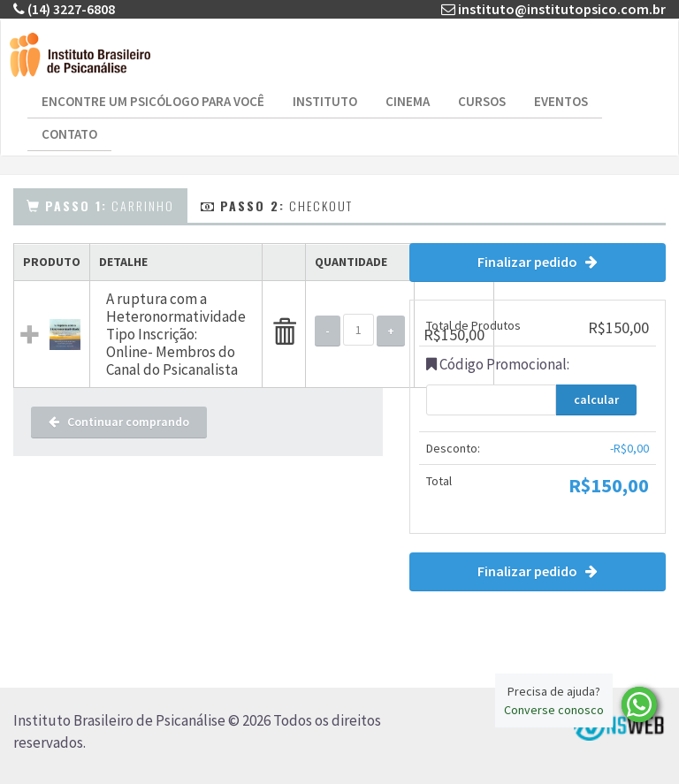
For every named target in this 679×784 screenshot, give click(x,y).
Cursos (482, 101)
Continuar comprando (119, 422)
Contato (69, 134)
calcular (596, 400)
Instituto (325, 101)
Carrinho (100, 206)
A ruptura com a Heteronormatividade (176, 308)
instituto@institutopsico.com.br (562, 9)
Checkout (277, 206)
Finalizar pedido (538, 262)
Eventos (561, 101)
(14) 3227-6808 (71, 9)
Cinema (408, 101)
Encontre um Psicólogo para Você (153, 101)
